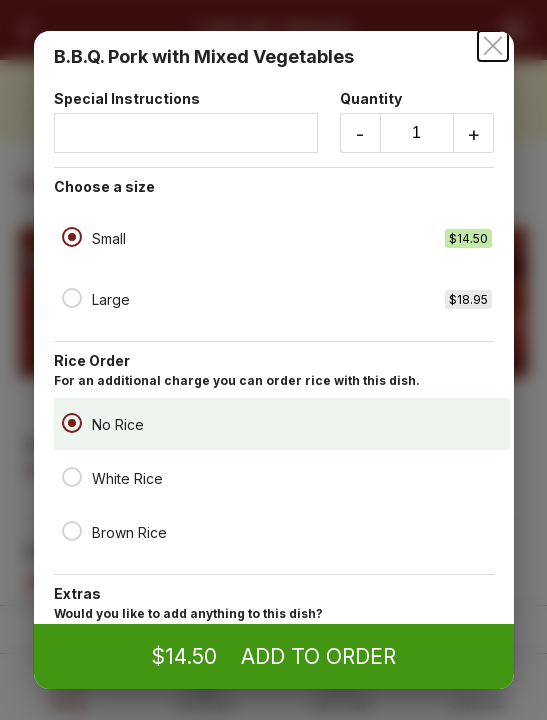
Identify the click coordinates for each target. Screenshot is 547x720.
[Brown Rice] (72, 531)
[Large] (72, 298)
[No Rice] (72, 423)
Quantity (417, 121)
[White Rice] (72, 477)
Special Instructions (186, 121)
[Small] (72, 237)
